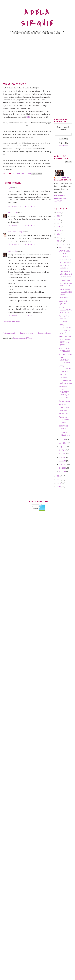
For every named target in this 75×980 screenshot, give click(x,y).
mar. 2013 (63, 464)
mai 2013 (63, 457)
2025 (59, 212)
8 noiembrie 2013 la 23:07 (21, 316)
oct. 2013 (63, 439)
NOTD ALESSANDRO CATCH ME (65, 310)
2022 (59, 223)
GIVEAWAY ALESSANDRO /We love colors (65, 380)
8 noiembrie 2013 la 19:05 (21, 225)
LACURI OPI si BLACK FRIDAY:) (64, 254)
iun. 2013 (63, 454)
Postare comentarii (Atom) (23, 338)
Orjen (10, 187)
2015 (59, 234)
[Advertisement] (37, 59)
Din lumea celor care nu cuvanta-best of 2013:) (65, 283)
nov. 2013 (63, 248)
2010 (59, 483)
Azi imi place (63, 413)
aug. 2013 (63, 447)
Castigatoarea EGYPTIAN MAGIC (64, 420)
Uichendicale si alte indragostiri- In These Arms (65, 274)
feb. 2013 (63, 468)
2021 (59, 227)
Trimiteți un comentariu (11, 321)
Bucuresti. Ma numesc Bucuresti (64, 319)
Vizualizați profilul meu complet (60, 198)
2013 (59, 241)
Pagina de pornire (27, 333)
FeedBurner (63, 146)
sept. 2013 (63, 443)
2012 (59, 476)
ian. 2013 (63, 472)
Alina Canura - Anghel (16, 232)
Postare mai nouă (9, 333)
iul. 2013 (63, 450)
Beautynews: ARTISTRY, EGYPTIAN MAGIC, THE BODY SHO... (65, 392)
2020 (59, 230)
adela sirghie (12, 212)
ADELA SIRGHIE (38, 18)
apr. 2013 (63, 461)
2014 (59, 237)
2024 (59, 216)
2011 (59, 480)
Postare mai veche (45, 333)
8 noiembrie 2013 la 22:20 (21, 245)
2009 (59, 487)
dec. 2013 (63, 244)
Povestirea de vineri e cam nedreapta (64, 407)
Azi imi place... (64, 401)
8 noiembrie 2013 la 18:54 (21, 206)
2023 (59, 220)
